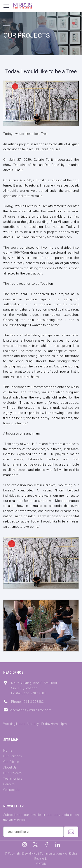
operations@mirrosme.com (31, 710)
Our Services (13, 756)
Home (8, 751)
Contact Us (11, 790)
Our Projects (12, 773)
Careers (9, 784)
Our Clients (11, 762)
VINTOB (41, 864)
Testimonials (13, 779)
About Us (10, 767)
